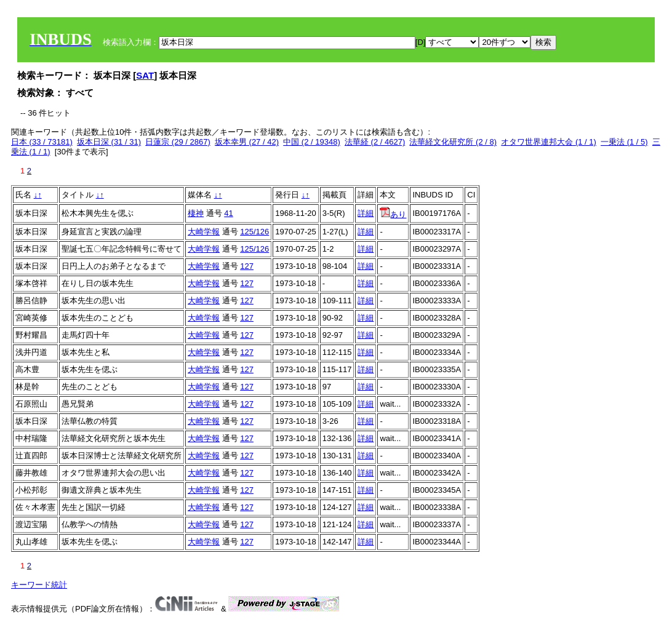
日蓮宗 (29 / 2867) (178, 142)
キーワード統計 (39, 585)
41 (228, 213)
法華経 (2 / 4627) (375, 142)
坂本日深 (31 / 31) (109, 142)
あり (393, 214)
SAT (145, 75)
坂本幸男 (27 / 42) (247, 142)
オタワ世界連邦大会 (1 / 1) (549, 142)
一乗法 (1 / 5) (624, 142)
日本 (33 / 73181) (42, 142)
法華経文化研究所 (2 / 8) (453, 142)
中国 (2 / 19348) (312, 142)
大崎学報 (204, 232)
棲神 (196, 213)
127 (247, 266)
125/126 (254, 232)
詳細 (366, 213)
